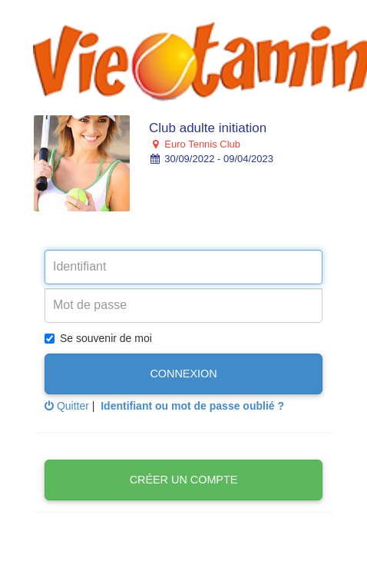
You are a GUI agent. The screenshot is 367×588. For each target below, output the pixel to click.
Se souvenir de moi (98, 338)
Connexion (183, 374)
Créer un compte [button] (184, 480)
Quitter (67, 406)
